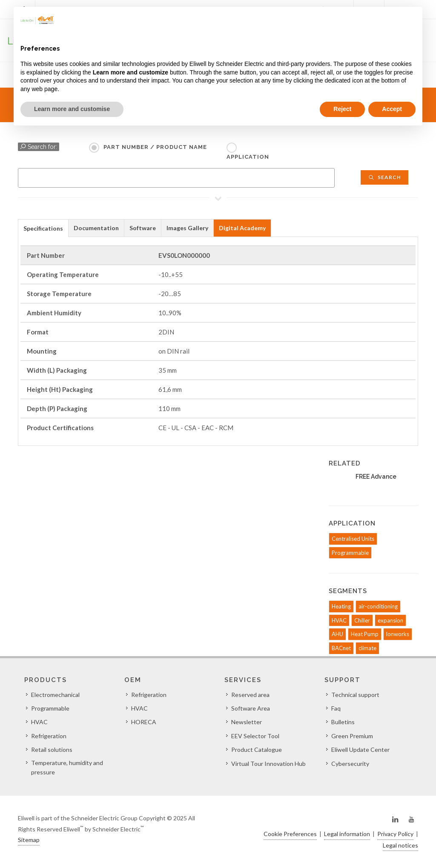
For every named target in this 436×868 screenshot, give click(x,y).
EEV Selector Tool (255, 736)
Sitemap (29, 840)
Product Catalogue (257, 750)
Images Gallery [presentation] (187, 228)
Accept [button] (392, 109)
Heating (341, 606)
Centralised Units (353, 539)
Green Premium (352, 736)
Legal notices (400, 845)
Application (248, 157)
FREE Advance (376, 477)
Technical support (355, 695)
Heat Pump (365, 634)
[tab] (43, 228)
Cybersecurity (350, 764)
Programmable (350, 553)
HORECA (144, 722)
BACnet (341, 648)
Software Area (251, 708)
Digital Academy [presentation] (242, 228)
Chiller (362, 620)
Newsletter (247, 722)
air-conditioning (378, 606)
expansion (390, 620)
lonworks (398, 634)
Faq (336, 708)
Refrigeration (49, 736)
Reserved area (250, 695)
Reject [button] (342, 109)
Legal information (347, 834)
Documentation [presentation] (96, 228)
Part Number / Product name (155, 147)
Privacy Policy (395, 834)
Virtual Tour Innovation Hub (268, 764)
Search (384, 177)
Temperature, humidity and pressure (67, 767)
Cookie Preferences (290, 834)
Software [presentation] (143, 228)
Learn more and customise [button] (72, 109)
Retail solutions (52, 750)
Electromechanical (55, 695)
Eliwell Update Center (360, 750)
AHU (337, 634)
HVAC (339, 620)
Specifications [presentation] (43, 228)
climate (367, 648)
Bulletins (343, 722)
